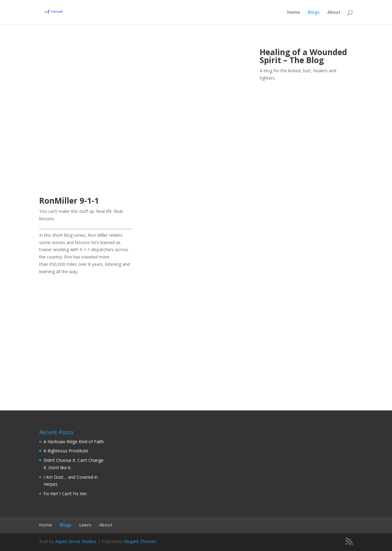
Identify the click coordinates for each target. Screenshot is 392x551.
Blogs (314, 13)
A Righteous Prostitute (66, 451)
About (334, 13)
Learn (85, 525)
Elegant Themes (140, 541)
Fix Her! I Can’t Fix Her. (66, 494)
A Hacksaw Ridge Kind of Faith (74, 442)
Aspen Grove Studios (76, 541)
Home (294, 13)
